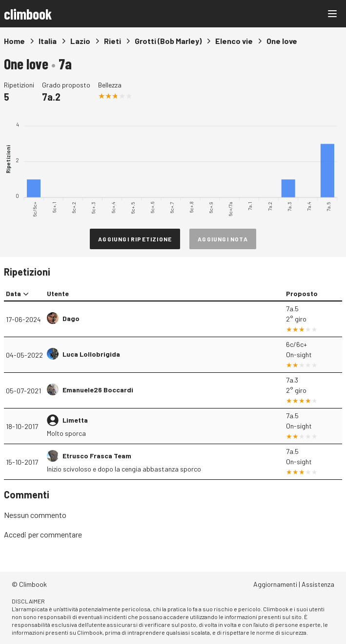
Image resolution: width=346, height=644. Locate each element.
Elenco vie (234, 41)
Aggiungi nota (223, 239)
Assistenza (318, 584)
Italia (48, 41)
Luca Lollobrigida (91, 354)
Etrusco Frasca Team (97, 456)
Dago (71, 318)
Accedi (15, 534)
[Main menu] (332, 14)
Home (14, 41)
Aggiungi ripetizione (135, 239)
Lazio (80, 41)
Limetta (75, 420)
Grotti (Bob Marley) (168, 41)
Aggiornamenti (275, 584)
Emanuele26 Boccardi (98, 390)
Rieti (112, 41)
